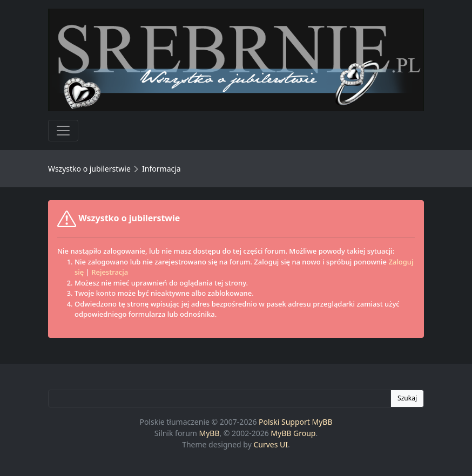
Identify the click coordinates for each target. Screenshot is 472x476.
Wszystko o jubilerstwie (89, 169)
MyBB (210, 433)
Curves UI (271, 444)
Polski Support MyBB (296, 422)
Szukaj (407, 398)
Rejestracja (110, 272)
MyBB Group (293, 433)
